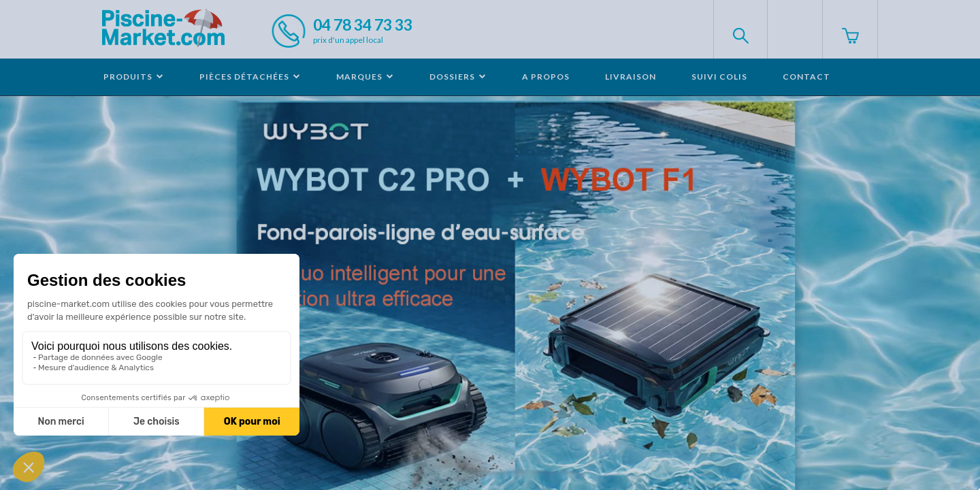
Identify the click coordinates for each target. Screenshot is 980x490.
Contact (806, 77)
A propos (546, 77)
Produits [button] (134, 77)
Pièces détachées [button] (250, 77)
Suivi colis (719, 77)
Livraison (631, 77)
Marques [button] (365, 77)
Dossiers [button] (458, 77)
